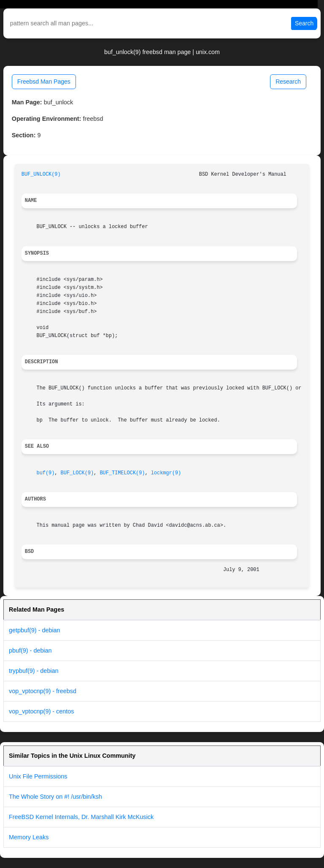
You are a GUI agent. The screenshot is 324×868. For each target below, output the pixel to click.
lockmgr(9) (166, 473)
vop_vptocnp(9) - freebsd (43, 691)
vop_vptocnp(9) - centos (41, 711)
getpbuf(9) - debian (35, 630)
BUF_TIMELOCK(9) (122, 473)
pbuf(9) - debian (30, 650)
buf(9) (46, 473)
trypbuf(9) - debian (34, 671)
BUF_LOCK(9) (77, 473)
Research (288, 82)
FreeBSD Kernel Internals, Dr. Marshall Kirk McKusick (81, 817)
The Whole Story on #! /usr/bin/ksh (55, 797)
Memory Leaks (29, 837)
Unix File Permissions (38, 776)
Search (304, 23)
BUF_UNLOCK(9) (41, 174)
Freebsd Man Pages (44, 82)
